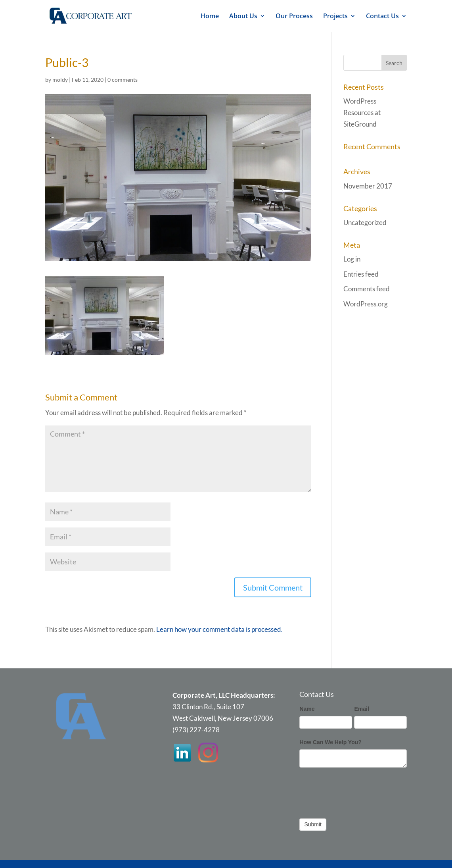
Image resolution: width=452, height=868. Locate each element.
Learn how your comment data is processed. (219, 629)
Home (210, 17)
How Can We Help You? (330, 742)
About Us (243, 17)
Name (307, 709)
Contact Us (382, 17)
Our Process (294, 17)
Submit (313, 824)
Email (361, 709)
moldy (60, 80)
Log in (352, 259)
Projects (335, 17)
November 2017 (368, 186)
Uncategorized (365, 222)
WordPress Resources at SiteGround (362, 113)
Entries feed (361, 274)
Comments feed (367, 289)
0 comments (123, 80)
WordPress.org (366, 304)
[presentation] (360, 791)
